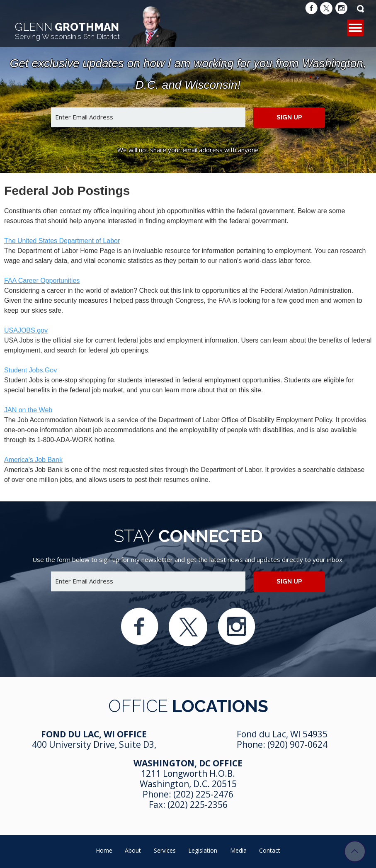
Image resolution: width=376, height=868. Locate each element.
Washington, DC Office (188, 763)
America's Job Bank (33, 460)
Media (238, 850)
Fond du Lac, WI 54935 (282, 734)
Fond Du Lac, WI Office (94, 734)
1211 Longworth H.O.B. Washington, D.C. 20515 (188, 779)
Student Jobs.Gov (30, 370)
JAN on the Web (28, 410)
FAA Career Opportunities (42, 281)
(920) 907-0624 (297, 744)
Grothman (67, 31)
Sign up (289, 117)
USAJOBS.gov (26, 330)
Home (104, 850)
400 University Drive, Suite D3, (94, 744)
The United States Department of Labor (62, 241)
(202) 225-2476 (203, 794)
